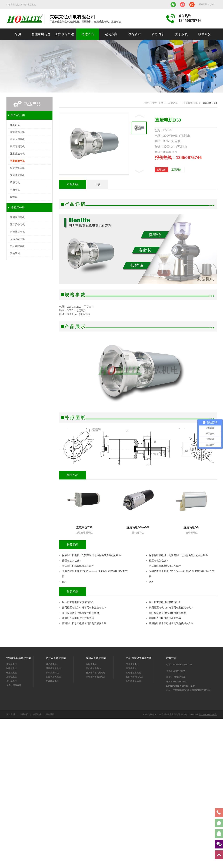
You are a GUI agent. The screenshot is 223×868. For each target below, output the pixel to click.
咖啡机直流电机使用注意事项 (78, 618)
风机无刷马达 (52, 673)
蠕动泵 (14, 197)
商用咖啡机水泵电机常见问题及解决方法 (84, 623)
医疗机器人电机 (54, 677)
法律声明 (11, 714)
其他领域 (15, 253)
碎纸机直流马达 (134, 681)
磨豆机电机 (131, 668)
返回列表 (176, 170)
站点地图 (50, 714)
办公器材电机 (17, 246)
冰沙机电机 (12, 677)
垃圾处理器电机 (14, 685)
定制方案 (111, 34)
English (211, 4)
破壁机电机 (12, 673)
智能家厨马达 (41, 34)
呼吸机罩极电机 (54, 668)
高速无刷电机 (17, 146)
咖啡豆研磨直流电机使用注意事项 (81, 613)
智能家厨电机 (17, 217)
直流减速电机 (17, 132)
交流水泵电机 (132, 664)
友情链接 (37, 714)
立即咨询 (162, 170)
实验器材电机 (17, 232)
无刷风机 (15, 125)
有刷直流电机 (17, 161)
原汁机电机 (12, 681)
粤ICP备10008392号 (208, 714)
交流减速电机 (17, 175)
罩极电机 (15, 182)
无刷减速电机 (17, 154)
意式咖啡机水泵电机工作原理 (78, 566)
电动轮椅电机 (52, 681)
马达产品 (88, 34)
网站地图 (203, 4)
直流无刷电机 (17, 139)
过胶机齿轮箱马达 (135, 677)
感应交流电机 (17, 168)
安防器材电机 (17, 239)
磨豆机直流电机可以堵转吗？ (78, 602)
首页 (161, 103)
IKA (64, 582)
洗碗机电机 (12, 664)
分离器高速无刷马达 (96, 673)
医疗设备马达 (64, 34)
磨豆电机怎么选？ (72, 561)
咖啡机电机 (12, 668)
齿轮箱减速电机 (134, 673)
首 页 (18, 34)
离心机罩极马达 (94, 668)
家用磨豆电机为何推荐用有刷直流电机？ (84, 608)
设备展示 (134, 34)
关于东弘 (181, 34)
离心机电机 (51, 664)
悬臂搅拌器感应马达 (96, 677)
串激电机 (15, 190)
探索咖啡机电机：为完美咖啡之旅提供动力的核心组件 (92, 555)
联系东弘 (205, 34)
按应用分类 (18, 208)
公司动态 (158, 34)
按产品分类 (18, 115)
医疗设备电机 (17, 225)
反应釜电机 (91, 664)
